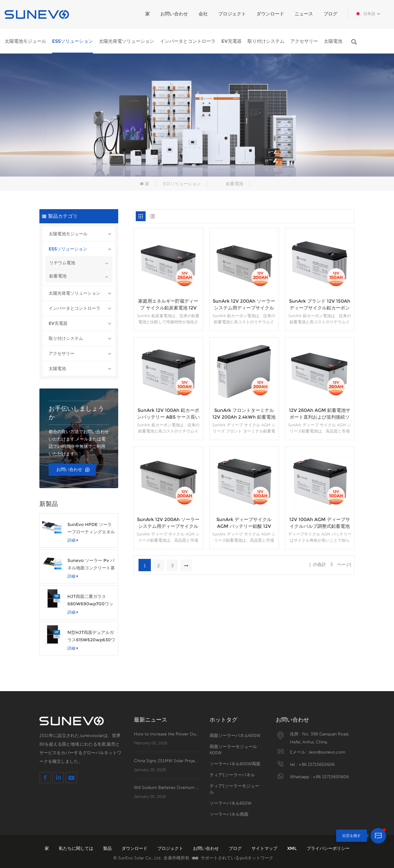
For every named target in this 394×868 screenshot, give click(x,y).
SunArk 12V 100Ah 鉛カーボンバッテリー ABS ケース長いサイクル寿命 (168, 414)
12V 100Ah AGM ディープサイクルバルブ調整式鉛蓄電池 (320, 523)
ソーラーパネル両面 (229, 814)
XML (293, 848)
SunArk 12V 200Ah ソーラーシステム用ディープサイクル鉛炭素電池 (244, 305)
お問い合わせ (174, 14)
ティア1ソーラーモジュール (234, 789)
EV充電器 (231, 41)
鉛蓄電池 (235, 184)
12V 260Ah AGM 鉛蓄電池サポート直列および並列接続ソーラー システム (320, 414)
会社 (203, 14)
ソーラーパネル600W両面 (235, 764)
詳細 (73, 540)
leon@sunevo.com (327, 752)
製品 (108, 848)
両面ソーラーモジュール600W (233, 750)
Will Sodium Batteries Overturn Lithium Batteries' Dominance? (167, 787)
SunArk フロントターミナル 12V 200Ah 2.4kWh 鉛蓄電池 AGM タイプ (244, 414)
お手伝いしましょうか (76, 413)
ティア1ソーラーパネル (232, 775)
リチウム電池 (62, 263)
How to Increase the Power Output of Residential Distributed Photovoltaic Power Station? (167, 734)
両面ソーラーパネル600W (235, 735)
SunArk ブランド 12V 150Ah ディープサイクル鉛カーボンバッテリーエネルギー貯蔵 (320, 305)
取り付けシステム (266, 41)
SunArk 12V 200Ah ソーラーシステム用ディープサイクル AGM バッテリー (168, 523)
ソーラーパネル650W (231, 803)
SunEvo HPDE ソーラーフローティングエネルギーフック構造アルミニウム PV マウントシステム (91, 529)
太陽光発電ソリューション (127, 41)
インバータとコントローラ (188, 41)
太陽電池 (333, 41)
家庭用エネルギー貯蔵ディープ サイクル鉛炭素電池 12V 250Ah (168, 305)
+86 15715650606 (317, 764)
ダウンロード (270, 14)
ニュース (304, 14)
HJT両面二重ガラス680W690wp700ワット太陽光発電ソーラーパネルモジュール (91, 601)
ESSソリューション (72, 41)
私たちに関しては (77, 848)
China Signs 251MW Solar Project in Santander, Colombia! (167, 761)
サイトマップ (265, 848)
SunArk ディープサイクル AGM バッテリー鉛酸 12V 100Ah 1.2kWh (244, 523)
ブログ (330, 14)
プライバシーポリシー (328, 848)
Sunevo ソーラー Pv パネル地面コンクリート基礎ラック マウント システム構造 (91, 565)
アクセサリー (304, 41)
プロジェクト (232, 14)
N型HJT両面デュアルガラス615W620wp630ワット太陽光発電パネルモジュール (91, 637)
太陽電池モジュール (25, 41)
